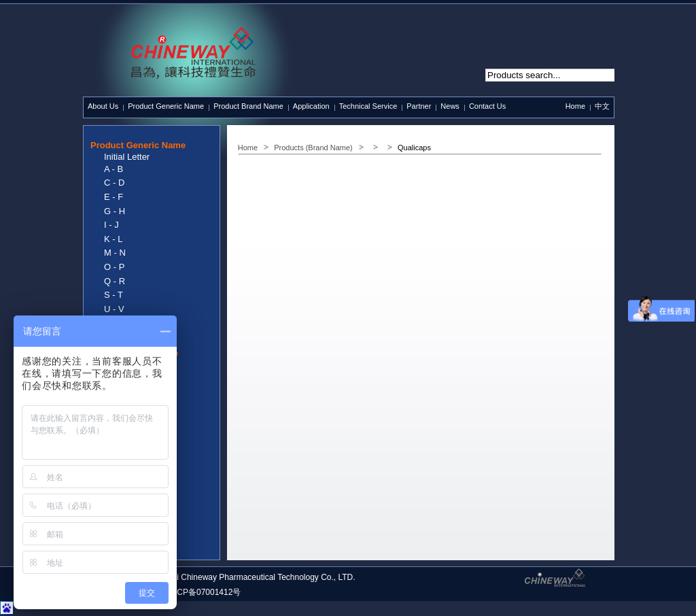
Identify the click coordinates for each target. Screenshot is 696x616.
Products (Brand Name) (313, 148)
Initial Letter (127, 157)
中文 (602, 106)
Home (575, 106)
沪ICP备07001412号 (204, 592)
